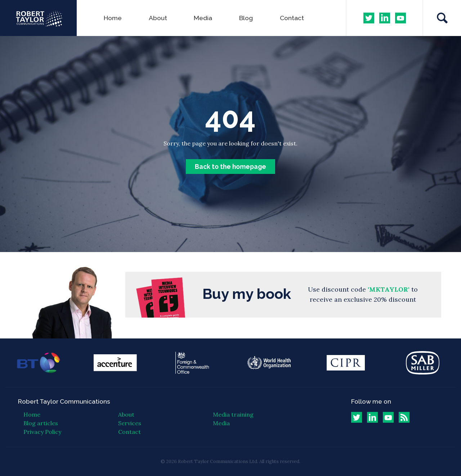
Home (113, 18)
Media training (233, 414)
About (158, 18)
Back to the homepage (230, 167)
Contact (292, 18)
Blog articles (41, 423)
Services (130, 423)
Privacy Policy (42, 432)
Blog (246, 18)
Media (203, 18)
